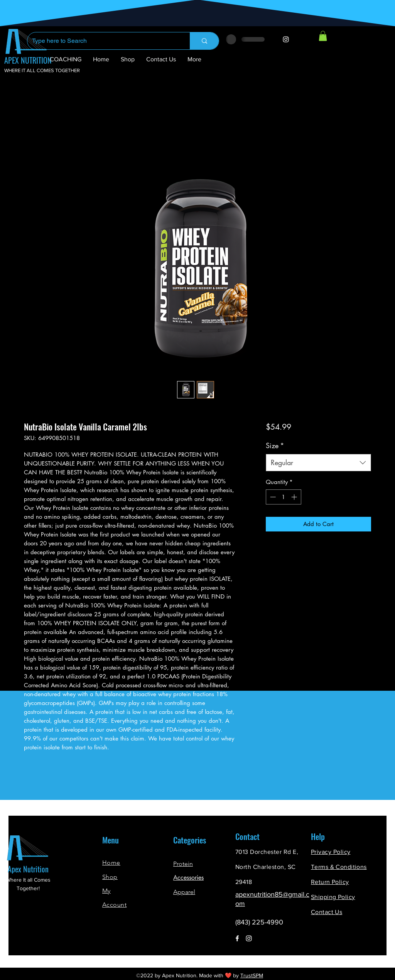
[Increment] (295, 497)
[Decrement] (272, 497)
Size (275, 445)
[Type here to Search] (103, 41)
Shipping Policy (333, 897)
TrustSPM (252, 975)
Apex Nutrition (28, 869)
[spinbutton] (283, 497)
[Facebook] (237, 938)
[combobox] (318, 463)
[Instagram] (286, 39)
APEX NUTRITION (28, 60)
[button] (323, 36)
